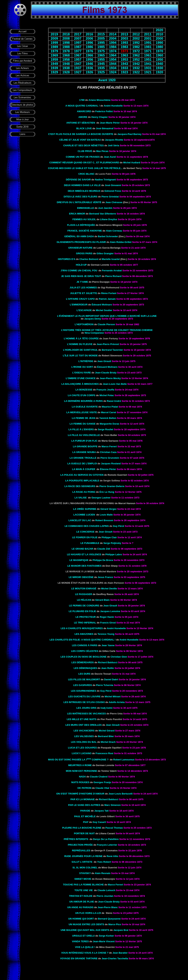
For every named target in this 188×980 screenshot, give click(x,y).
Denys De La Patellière (106, 839)
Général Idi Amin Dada (79, 236)
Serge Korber (106, 936)
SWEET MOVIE (83, 879)
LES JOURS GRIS (86, 708)
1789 (82, 100)
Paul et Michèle (85, 816)
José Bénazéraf (105, 128)
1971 (148, 51)
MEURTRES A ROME (80, 765)
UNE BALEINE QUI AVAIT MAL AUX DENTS (85, 930)
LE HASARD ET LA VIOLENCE (84, 554)
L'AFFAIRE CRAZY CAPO (80, 299)
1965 (101, 55)
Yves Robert (104, 862)
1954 (113, 60)
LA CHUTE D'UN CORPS (82, 395)
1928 (66, 72)
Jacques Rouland (111, 464)
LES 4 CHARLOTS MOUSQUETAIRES (82, 628)
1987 (78, 47)
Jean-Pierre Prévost (108, 344)
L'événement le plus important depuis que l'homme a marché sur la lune (107, 316)
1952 (136, 60)
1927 (78, 72)
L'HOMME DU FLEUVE (80, 344)
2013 (124, 34)
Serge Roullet (106, 429)
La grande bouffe (85, 446)
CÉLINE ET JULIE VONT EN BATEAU (80, 140)
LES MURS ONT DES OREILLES (84, 725)
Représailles (81, 850)
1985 (101, 47)
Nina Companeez (94, 333)
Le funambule (90, 543)
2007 (78, 38)
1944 (113, 64)
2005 (101, 38)
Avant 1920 (107, 80)
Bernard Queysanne (109, 919)
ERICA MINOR (77, 214)
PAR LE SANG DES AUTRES (84, 805)
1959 (54, 60)
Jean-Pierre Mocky (110, 378)
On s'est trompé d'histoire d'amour (80, 794)
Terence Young (106, 634)
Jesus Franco (105, 577)
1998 (66, 43)
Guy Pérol (119, 526)
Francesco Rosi (104, 753)
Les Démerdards (83, 662)
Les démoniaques (85, 668)
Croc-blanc (86, 174)
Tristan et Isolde (81, 896)
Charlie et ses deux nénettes (84, 145)
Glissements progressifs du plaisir (81, 242)
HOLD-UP (81, 265)
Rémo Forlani (109, 293)
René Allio (112, 856)
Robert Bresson (104, 520)
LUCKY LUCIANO (82, 753)
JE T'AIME (82, 282)
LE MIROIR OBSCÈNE (81, 577)
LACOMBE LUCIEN (84, 515)
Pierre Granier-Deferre (112, 486)
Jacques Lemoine (110, 611)
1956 (89, 60)
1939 (54, 68)
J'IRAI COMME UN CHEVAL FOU (79, 270)
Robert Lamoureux (124, 760)
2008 (66, 38)
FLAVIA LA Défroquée (81, 225)
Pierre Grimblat (110, 197)
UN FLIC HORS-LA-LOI (88, 913)
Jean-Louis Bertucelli (121, 794)
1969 (54, 55)
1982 (136, 47)
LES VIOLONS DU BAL (84, 742)
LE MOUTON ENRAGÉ (84, 589)
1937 (78, 68)
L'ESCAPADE (84, 310)
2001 (148, 38)
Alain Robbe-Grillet (121, 242)
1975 (101, 51)
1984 (113, 47)
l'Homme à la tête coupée (81, 338)
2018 (66, 34)
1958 (66, 60)
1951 (148, 60)
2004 (113, 38)
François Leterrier (107, 845)
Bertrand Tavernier (112, 350)
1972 (136, 51)
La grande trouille (83, 458)
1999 (54, 43)
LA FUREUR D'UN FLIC (84, 441)
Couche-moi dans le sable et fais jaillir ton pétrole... (85, 168)
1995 (101, 43)
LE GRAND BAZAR (82, 549)
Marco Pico (115, 924)
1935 (101, 68)
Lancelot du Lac (80, 520)
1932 (136, 68)
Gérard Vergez (109, 509)
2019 (54, 34)
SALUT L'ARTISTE (82, 862)
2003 (124, 38)
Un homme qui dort (81, 919)
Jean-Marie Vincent (104, 941)
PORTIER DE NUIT (84, 833)
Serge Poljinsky (112, 543)
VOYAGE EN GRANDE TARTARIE (79, 958)
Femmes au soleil (84, 219)
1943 (124, 64)
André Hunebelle (113, 106)
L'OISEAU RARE (82, 373)
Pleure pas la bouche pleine (82, 828)
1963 (124, 55)
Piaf (86, 822)
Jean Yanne (108, 645)
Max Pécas (102, 151)
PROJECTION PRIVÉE (80, 845)
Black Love (84, 128)
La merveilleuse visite (82, 412)
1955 (101, 60)
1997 (78, 43)
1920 (159, 72)
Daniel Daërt (111, 679)
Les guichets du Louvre (84, 697)
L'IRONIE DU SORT (82, 367)
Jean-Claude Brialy (106, 373)
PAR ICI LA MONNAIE (83, 799)
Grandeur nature (80, 248)
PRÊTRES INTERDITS (76, 839)
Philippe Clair (109, 537)
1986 (89, 47)
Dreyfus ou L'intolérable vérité (79, 202)
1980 (159, 47)
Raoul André (114, 401)
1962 (136, 55)
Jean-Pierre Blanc (108, 907)
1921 (148, 72)
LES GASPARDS (83, 685)
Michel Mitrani (113, 697)
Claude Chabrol (99, 777)
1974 (113, 51)
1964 (113, 55)
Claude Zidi (104, 549)
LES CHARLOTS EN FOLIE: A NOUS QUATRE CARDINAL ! (83, 640)
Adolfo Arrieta (117, 702)
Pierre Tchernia (105, 685)
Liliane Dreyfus (109, 219)
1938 (66, 68)
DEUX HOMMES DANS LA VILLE (82, 185)
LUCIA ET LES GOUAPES (82, 748)
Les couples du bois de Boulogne (84, 657)
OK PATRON (84, 788)
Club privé (85, 151)
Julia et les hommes (83, 288)
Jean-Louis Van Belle (115, 384)
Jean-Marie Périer (110, 123)
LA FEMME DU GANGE (83, 424)
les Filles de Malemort (84, 679)
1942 (136, 64)
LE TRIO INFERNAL (85, 623)
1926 (89, 72)
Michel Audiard (132, 163)
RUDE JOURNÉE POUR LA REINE (83, 856)
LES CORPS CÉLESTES (85, 651)
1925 (101, 72)
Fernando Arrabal (112, 270)
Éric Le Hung (107, 492)
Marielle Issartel (111, 259)
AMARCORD (84, 111)
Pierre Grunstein (110, 458)
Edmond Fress (113, 191)
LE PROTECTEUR (86, 617)
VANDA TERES (80, 941)
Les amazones (84, 634)
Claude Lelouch (106, 890)
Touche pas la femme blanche (83, 885)
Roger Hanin (107, 617)
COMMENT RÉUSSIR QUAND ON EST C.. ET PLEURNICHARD (84, 163)
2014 (113, 34)
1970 (159, 51)
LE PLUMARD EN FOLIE (82, 611)
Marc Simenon (113, 805)
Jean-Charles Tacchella (115, 958)
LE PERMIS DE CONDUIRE (84, 606)
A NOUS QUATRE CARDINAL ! (83, 106)
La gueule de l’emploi (82, 464)
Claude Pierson (106, 324)
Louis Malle (106, 515)
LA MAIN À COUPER (84, 469)
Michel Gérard (107, 731)
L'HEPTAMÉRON (84, 324)
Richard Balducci (108, 662)
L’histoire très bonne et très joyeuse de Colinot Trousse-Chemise (107, 330)
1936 (89, 68)
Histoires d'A (67, 259)
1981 (148, 47)
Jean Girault (104, 361)
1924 (113, 72)
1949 (54, 64)
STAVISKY (85, 873)
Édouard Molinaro (107, 367)
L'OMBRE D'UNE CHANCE (81, 378)
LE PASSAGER (84, 594)
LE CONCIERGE (85, 532)
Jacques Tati (102, 811)
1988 (66, 47)
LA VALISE (81, 498)
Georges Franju (102, 782)
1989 (54, 47)
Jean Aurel (110, 157)
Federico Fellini (104, 111)
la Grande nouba (84, 452)
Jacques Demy (93, 319)
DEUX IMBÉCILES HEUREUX (84, 191)
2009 (54, 38)
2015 (101, 34)
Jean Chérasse (114, 202)
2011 (148, 34)
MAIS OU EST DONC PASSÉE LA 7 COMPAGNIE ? (78, 760)
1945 (101, 64)
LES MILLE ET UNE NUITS (82, 719)
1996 (89, 43)
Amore (83, 117)
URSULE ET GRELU (83, 936)
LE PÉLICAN (84, 600)
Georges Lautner (101, 498)
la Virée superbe (85, 509)
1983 (124, 47)
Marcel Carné (109, 412)
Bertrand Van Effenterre (103, 214)
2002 (136, 38)
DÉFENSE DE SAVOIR (78, 180)
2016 (89, 34)
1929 (54, 72)
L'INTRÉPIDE (86, 361)
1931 (148, 68)
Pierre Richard (113, 276)
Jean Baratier (120, 953)
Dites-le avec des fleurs (81, 197)
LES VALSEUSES (84, 736)
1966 (89, 55)
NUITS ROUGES (80, 782)
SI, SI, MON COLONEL (85, 868)
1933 (124, 68)
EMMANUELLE (86, 208)
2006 (89, 38)
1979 (54, 51)
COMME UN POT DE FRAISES (83, 157)
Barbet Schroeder (108, 236)
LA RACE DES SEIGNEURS (80, 486)
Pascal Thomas (114, 828)
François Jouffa (105, 390)
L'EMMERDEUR (79, 305)
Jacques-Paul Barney (129, 134)
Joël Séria (113, 145)
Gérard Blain (102, 600)
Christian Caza (108, 452)
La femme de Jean (83, 418)
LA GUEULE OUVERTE (85, 407)
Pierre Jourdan (105, 896)
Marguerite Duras (110, 424)
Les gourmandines (83, 691)
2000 (159, 38)
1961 (148, 55)
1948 (66, 64)
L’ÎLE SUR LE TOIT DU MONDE (80, 356)
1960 (159, 55)
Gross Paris (84, 253)
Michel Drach (108, 742)
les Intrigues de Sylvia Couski (84, 702)
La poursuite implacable (82, 481)
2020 (159, 30)
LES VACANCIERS (84, 731)
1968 (66, 55)
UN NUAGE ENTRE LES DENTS (86, 924)
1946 (89, 64)
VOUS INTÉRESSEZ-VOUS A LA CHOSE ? (85, 953)
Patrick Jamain (107, 299)
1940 (159, 64)
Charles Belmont (89, 259)
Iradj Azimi (107, 708)
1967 (78, 55)
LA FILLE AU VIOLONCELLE (84, 435)
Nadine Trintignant (105, 180)
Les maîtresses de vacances (87, 714)
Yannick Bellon (108, 418)
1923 (124, 72)
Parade (85, 811)
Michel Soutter (104, 310)
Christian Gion (119, 657)
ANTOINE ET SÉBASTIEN (81, 123)
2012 (136, 34)
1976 (89, 51)
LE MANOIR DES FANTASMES (84, 566)
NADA (82, 777)
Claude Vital (102, 788)
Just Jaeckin (105, 208)
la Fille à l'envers (81, 429)
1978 (66, 51)
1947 (78, 64)
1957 (78, 60)
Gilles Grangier (105, 253)
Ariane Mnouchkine (100, 100)
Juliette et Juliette (84, 293)
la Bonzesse (84, 390)
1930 (159, 68)
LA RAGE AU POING (84, 492)
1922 (136, 72)
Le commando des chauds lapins (87, 526)
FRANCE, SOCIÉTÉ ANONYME (85, 231)
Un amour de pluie (82, 902)
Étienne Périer (108, 469)
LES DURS (84, 674)
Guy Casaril (99, 822)
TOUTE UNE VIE (83, 890)
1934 (113, 68)
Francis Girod (108, 623)
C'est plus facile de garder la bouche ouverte (81, 134)
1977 (78, 51)
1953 (124, 60)
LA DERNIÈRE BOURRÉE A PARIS (83, 401)
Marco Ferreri (109, 446)
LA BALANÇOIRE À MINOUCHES (80, 384)
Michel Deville (109, 589)
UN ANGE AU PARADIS (81, 907)
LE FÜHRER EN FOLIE (85, 537)
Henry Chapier (100, 117)
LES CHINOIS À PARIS (85, 645)
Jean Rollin (107, 668)
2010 (159, 34)
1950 (159, 60)
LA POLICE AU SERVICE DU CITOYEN (82, 475)
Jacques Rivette (114, 140)
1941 (148, 64)
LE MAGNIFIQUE (79, 560)
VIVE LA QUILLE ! (85, 947)
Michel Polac (107, 395)
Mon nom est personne (82, 771)
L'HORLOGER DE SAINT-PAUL (80, 350)
